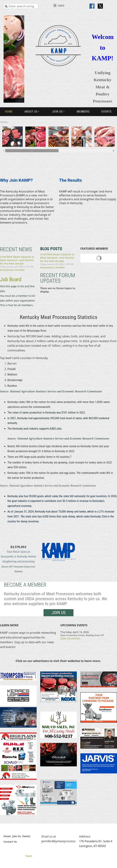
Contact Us (10, 842)
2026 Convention (70, 638)
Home (7, 836)
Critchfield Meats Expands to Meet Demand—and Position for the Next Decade (17, 260)
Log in (61, 5)
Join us (59, 613)
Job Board (11, 279)
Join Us (17, 836)
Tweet (29, 856)
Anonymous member (12, 270)
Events (26, 836)
